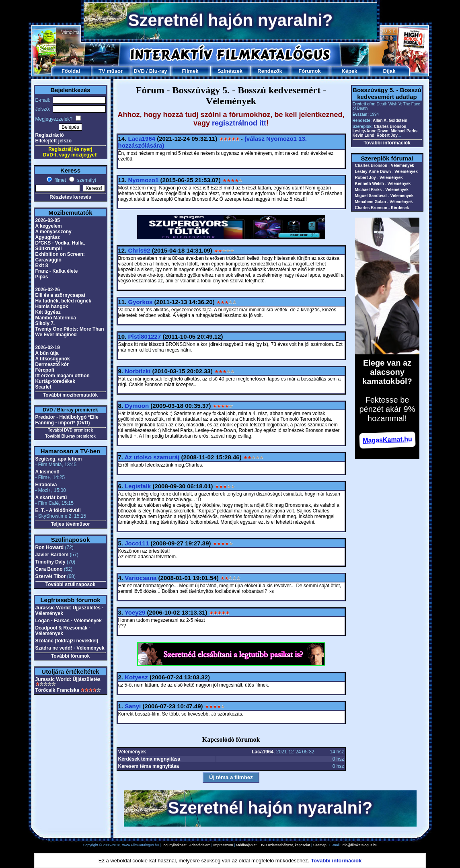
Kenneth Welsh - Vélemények (383, 184)
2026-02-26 (48, 290)
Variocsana (141, 578)
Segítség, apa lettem (59, 459)
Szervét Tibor (51, 576)
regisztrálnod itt (239, 123)
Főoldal (71, 71)
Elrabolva (46, 485)
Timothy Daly (50, 562)
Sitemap (320, 845)
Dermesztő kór (52, 364)
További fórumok (70, 656)
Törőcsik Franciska (57, 690)
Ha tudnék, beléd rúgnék (63, 301)
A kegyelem (49, 226)
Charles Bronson (390, 126)
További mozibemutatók (70, 395)
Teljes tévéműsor (70, 524)
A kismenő (47, 472)
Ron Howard (50, 547)
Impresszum (223, 845)
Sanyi (133, 706)
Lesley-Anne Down (371, 131)
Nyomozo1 (144, 180)
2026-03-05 (48, 220)
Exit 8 (42, 265)
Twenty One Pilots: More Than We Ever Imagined (70, 332)
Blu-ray (158, 71)
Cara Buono (49, 569)
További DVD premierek (70, 430)
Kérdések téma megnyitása (149, 759)
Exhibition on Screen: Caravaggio (60, 257)
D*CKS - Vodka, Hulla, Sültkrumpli (60, 246)
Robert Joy (387, 135)
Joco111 (137, 543)
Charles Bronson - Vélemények (385, 166)
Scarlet (43, 387)
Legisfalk (138, 486)
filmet (60, 180)
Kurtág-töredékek (55, 381)
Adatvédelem (200, 845)
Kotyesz (136, 677)
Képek (349, 71)
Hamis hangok (52, 306)
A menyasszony (53, 232)
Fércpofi (45, 370)
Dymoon (137, 406)
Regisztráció (50, 135)
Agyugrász (48, 237)
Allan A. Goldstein (390, 120)
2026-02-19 (48, 348)
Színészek (230, 71)
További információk (387, 143)
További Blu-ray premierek (70, 436)
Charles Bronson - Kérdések (382, 208)
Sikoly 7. (45, 323)
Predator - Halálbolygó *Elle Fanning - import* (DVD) (67, 420)
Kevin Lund (363, 135)
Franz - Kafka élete (57, 271)
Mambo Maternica (56, 318)
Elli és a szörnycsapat (61, 295)
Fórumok (310, 71)
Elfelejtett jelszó (54, 141)
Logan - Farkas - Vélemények (69, 621)
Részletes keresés (70, 197)
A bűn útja (47, 353)
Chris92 (139, 250)
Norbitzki (138, 371)
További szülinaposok (70, 584)
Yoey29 (135, 612)
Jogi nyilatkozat (174, 845)
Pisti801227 (145, 336)
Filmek (190, 71)
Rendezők (270, 71)
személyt (86, 180)
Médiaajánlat (246, 845)
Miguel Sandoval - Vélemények (384, 196)
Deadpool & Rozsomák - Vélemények (63, 631)
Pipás (42, 277)
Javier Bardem (52, 555)
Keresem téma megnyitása (149, 766)
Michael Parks (404, 131)
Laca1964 (142, 139)
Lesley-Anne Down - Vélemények (386, 172)
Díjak (389, 71)
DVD (139, 71)
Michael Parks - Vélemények (382, 190)
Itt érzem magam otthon (63, 376)
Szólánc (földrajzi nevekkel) (67, 641)
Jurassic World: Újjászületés (68, 679)
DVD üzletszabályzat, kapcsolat (285, 845)
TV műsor (111, 71)
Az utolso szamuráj (152, 457)
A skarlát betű (51, 498)
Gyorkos (141, 302)
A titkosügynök (53, 359)
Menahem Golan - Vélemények (384, 202)
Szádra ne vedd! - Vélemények (70, 648)
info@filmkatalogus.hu (360, 845)
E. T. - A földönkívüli (58, 510)
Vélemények (132, 752)
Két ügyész (48, 312)
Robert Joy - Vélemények (379, 178)
